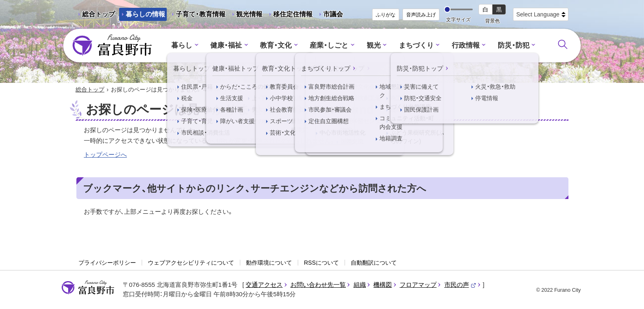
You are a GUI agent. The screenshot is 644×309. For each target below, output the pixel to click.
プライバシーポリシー (107, 263)
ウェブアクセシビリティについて (191, 263)
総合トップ (99, 14)
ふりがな (386, 15)
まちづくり (416, 45)
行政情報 (466, 45)
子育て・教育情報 (201, 14)
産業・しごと (329, 45)
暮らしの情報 (145, 14)
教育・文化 (276, 45)
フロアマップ (418, 285)
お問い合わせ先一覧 (318, 285)
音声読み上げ (421, 15)
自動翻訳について (374, 263)
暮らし (182, 45)
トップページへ (105, 154)
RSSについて (321, 263)
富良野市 (88, 288)
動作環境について (269, 263)
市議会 (333, 14)
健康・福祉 (226, 45)
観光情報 (246, 16)
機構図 (383, 285)
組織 (360, 285)
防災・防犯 (514, 45)
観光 (374, 45)
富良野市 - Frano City (112, 46)
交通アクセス (264, 285)
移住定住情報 (290, 16)
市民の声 (460, 285)
